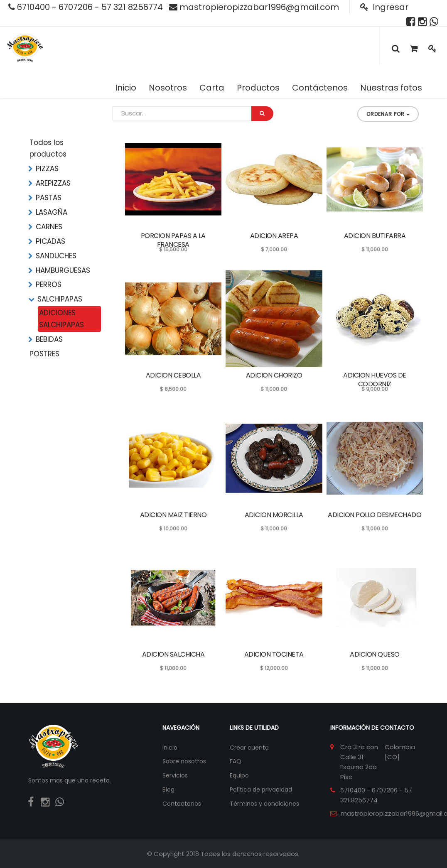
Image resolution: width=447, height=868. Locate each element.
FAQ (236, 761)
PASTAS (49, 198)
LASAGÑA (52, 212)
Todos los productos (48, 148)
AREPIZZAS (53, 183)
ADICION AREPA (274, 236)
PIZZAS (47, 169)
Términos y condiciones (264, 804)
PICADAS (50, 241)
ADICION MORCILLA (274, 515)
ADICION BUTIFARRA (375, 236)
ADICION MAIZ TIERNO (173, 515)
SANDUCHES (56, 256)
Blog (168, 790)
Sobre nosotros (184, 761)
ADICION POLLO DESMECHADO (375, 515)
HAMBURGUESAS (63, 270)
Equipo (239, 775)
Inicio (170, 748)
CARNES (49, 227)
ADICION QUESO (375, 654)
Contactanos (182, 804)
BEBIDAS (49, 339)
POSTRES (44, 354)
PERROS (49, 284)
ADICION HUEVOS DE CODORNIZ (375, 380)
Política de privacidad (261, 790)
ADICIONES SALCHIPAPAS (61, 319)
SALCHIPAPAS (60, 299)
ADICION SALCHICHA (173, 654)
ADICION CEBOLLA (173, 375)
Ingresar (384, 7)
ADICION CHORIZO (274, 375)
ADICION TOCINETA (274, 654)
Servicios (175, 775)
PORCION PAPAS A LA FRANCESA (173, 240)
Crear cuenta (249, 748)
